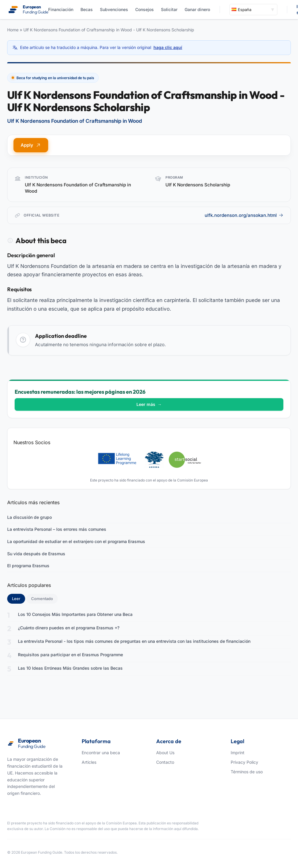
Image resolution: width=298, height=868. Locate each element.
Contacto (165, 762)
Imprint (238, 753)
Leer (19, 598)
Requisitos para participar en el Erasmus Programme (70, 655)
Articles (89, 762)
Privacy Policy (244, 762)
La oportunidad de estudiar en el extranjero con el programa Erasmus (76, 541)
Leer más (149, 404)
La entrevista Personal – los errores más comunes (57, 529)
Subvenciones (114, 9)
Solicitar (169, 9)
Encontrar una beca (101, 753)
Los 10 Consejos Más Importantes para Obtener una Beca (75, 614)
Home (13, 30)
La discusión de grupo (29, 517)
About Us (165, 753)
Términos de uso (247, 772)
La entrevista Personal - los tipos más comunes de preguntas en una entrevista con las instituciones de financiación (134, 641)
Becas (87, 9)
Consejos (145, 9)
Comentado (42, 599)
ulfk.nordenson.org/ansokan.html (244, 215)
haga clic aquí (168, 47)
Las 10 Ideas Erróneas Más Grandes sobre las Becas (70, 668)
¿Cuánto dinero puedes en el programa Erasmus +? (69, 628)
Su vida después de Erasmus (36, 554)
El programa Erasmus (28, 566)
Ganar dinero (197, 9)
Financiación (61, 9)
